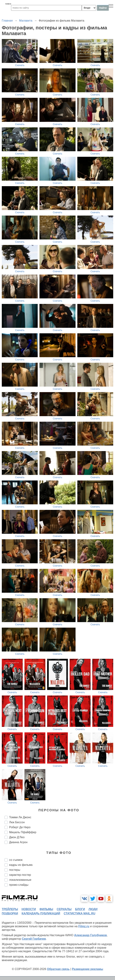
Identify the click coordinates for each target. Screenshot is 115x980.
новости (29, 909)
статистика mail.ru (80, 913)
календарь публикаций (41, 913)
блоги (80, 909)
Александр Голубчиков (90, 935)
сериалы (64, 909)
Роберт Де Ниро (20, 827)
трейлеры (10, 909)
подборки (10, 913)
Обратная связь (58, 969)
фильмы (46, 909)
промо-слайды (19, 885)
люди (93, 909)
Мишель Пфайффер (23, 832)
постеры (15, 870)
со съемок (16, 860)
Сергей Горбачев (34, 939)
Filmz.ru (84, 926)
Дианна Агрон (18, 842)
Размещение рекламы (88, 969)
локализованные (20, 880)
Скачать (20, 65)
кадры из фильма (21, 865)
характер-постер (20, 875)
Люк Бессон (17, 822)
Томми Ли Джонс (20, 817)
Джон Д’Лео (17, 837)
